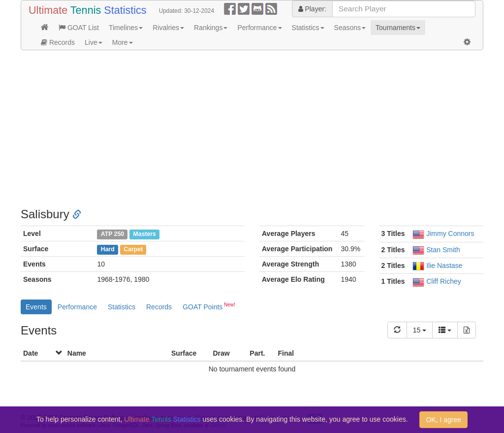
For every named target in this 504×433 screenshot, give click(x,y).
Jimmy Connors (450, 233)
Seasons (350, 28)
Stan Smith (443, 250)
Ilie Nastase (444, 266)
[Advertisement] (252, 129)
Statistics (308, 28)
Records (58, 42)
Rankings (211, 28)
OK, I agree (443, 420)
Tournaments (398, 28)
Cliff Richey (444, 281)
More (123, 42)
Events (36, 307)
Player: (312, 9)
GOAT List (79, 28)
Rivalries (168, 28)
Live (94, 42)
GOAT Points (209, 306)
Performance (259, 28)
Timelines (126, 28)
